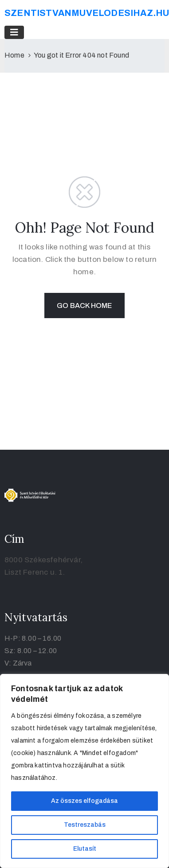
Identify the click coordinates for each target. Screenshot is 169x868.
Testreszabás (85, 825)
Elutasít (85, 849)
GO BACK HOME (84, 306)
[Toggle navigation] (14, 32)
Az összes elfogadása (84, 801)
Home (14, 55)
